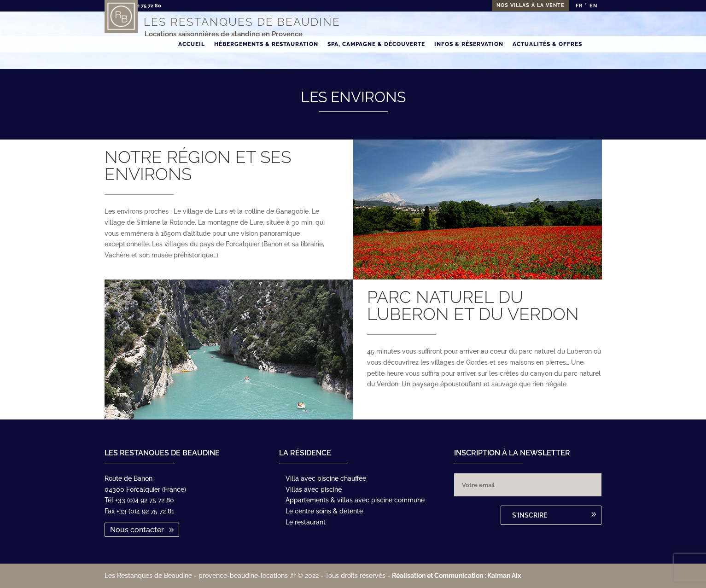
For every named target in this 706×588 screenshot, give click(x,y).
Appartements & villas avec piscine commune (355, 500)
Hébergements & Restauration (266, 61)
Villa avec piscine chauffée (326, 478)
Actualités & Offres (547, 61)
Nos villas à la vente (531, 5)
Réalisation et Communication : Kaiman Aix (456, 576)
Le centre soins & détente (324, 511)
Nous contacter (137, 530)
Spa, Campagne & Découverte (376, 61)
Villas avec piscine (314, 489)
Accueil (192, 61)
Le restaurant (306, 522)
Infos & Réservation (469, 61)
